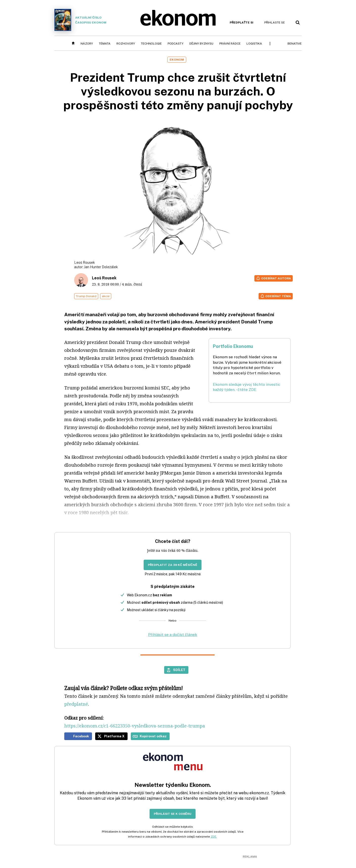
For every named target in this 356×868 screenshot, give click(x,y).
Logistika (254, 44)
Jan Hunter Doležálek (101, 267)
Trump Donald (86, 296)
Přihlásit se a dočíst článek (173, 635)
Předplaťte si (242, 23)
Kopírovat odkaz (153, 736)
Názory (87, 44)
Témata (105, 44)
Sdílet (179, 670)
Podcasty (176, 44)
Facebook (81, 736)
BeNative (295, 44)
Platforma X (114, 736)
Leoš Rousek (104, 278)
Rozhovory (126, 44)
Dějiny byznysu (201, 44)
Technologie (151, 44)
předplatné (76, 704)
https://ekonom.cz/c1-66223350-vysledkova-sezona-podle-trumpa (135, 726)
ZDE (213, 837)
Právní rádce (230, 44)
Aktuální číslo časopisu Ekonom (80, 20)
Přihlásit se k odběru (173, 814)
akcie (106, 296)
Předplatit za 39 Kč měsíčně (173, 565)
